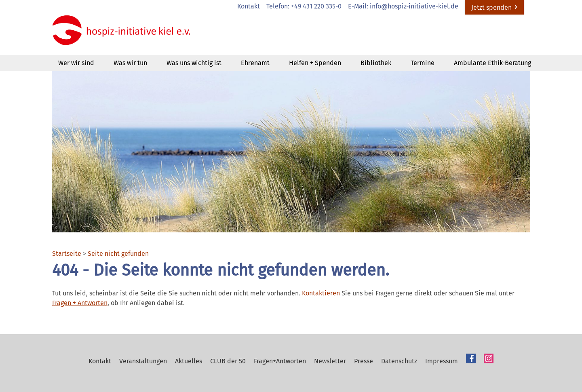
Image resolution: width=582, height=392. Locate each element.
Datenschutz (399, 361)
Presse (364, 361)
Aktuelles (189, 361)
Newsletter (330, 361)
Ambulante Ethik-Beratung (492, 63)
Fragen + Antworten (80, 303)
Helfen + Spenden (315, 63)
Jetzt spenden (491, 7)
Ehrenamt (255, 63)
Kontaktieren (321, 293)
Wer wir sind (76, 63)
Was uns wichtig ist (194, 63)
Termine (423, 63)
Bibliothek (376, 63)
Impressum (442, 361)
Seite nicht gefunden (118, 254)
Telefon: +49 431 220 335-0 (304, 6)
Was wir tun (130, 63)
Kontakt (249, 6)
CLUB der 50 (228, 361)
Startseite (67, 254)
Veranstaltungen (143, 361)
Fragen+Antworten (280, 361)
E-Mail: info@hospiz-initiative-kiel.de (403, 6)
